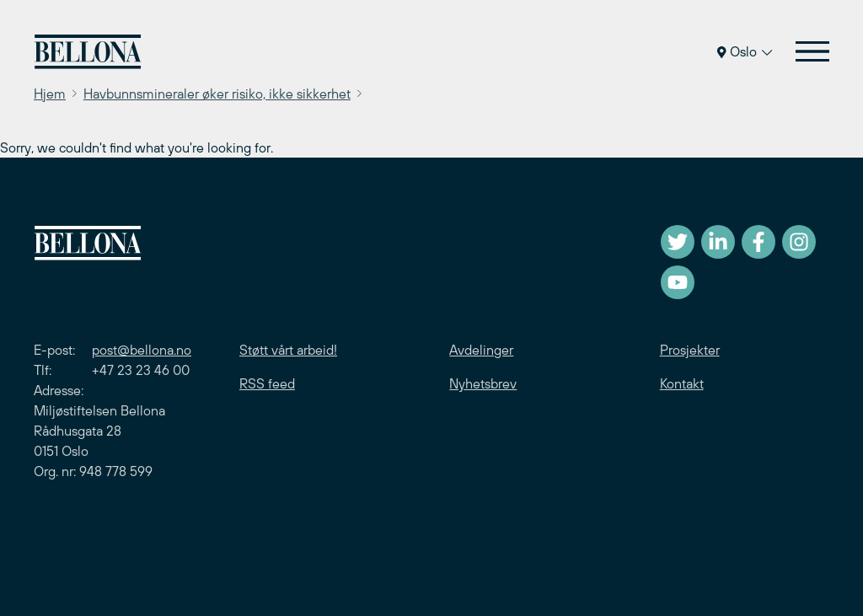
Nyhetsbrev (483, 383)
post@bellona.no (142, 350)
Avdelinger (481, 350)
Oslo (745, 51)
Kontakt (682, 383)
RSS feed (267, 383)
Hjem (50, 94)
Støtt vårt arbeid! (288, 350)
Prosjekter (690, 350)
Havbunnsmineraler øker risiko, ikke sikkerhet (217, 94)
